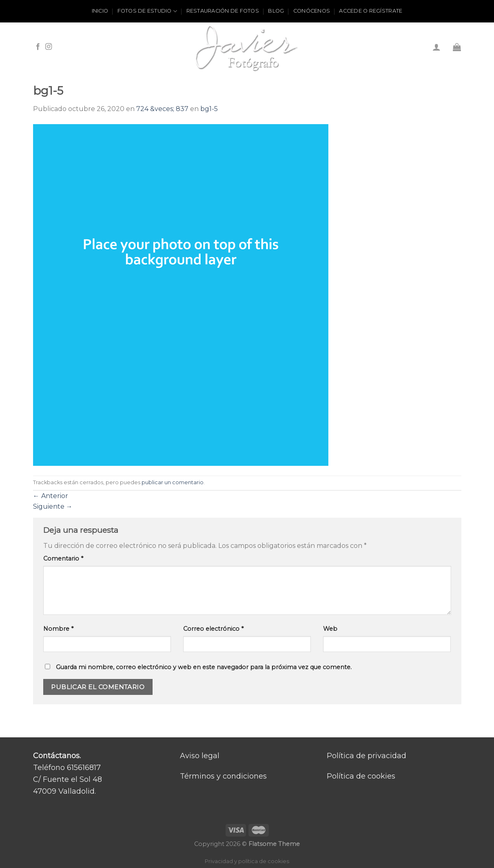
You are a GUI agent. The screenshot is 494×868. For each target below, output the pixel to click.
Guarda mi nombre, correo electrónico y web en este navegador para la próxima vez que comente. (204, 667)
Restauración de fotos (223, 11)
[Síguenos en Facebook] (38, 47)
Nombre (58, 629)
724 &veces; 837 (162, 109)
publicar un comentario (173, 482)
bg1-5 (209, 109)
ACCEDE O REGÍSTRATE (371, 11)
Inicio (100, 11)
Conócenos (312, 11)
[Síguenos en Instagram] (49, 47)
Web (330, 629)
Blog (276, 11)
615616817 (84, 768)
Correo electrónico (213, 629)
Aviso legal (200, 756)
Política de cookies (361, 776)
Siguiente (53, 506)
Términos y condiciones (223, 776)
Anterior (51, 496)
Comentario (63, 559)
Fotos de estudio (147, 11)
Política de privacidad (367, 756)
